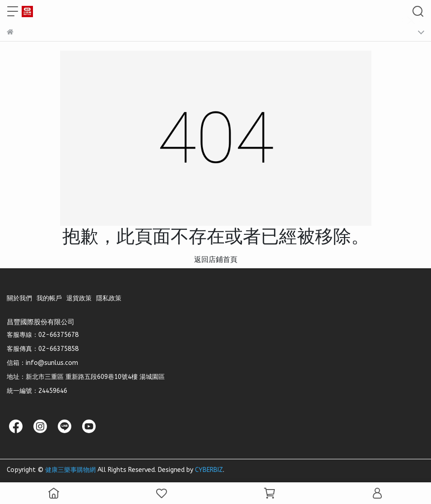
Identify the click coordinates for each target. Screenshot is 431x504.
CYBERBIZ (209, 470)
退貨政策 (79, 298)
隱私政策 (109, 298)
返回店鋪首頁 (216, 259)
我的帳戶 (49, 298)
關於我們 (19, 298)
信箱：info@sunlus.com (42, 363)
